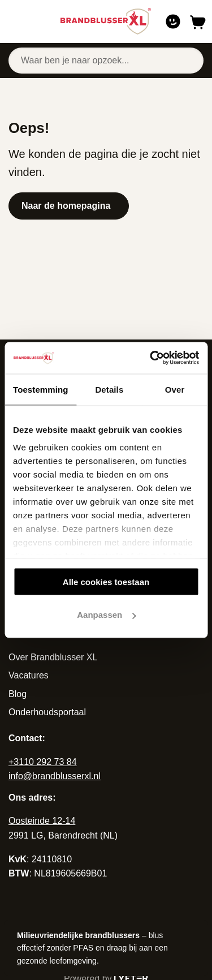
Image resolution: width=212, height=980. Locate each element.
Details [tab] (109, 389)
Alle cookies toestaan (106, 581)
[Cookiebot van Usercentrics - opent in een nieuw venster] (151, 358)
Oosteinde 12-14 (42, 821)
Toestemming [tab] (41, 389)
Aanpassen (106, 615)
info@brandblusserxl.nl (55, 776)
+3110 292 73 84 (43, 762)
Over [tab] (175, 389)
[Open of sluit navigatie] (12, 22)
